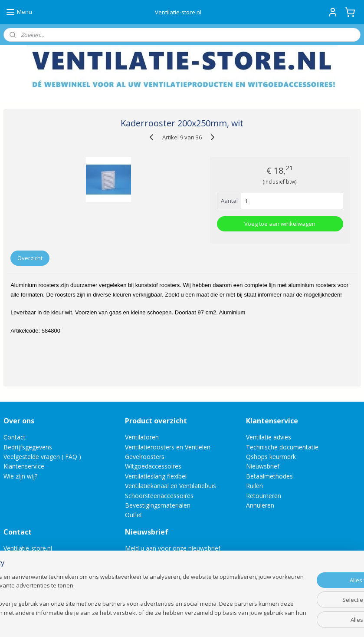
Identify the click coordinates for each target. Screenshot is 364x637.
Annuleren (260, 505)
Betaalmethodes (269, 476)
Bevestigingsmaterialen (158, 505)
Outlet (134, 515)
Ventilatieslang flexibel (156, 476)
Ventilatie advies (269, 437)
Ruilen (254, 486)
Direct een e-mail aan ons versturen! (54, 587)
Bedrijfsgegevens (28, 447)
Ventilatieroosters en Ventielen (168, 447)
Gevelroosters (145, 457)
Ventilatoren (142, 437)
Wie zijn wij (19, 476)
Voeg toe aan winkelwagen (280, 224)
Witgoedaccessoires (153, 466)
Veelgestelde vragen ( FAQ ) (42, 457)
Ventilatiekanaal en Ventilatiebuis (171, 486)
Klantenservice (24, 466)
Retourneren (264, 496)
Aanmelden (147, 568)
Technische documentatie (282, 447)
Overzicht (30, 258)
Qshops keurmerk (271, 457)
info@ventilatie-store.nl (42, 558)
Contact (15, 437)
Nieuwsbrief (263, 466)
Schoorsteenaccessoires (159, 496)
